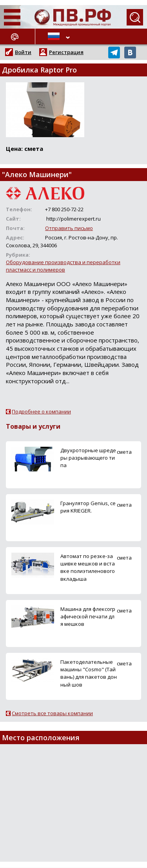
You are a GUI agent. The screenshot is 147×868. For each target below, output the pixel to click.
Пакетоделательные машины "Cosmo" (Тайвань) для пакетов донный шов (89, 673)
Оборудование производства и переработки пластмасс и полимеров (63, 266)
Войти (23, 52)
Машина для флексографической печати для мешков (88, 616)
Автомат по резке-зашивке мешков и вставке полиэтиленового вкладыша (88, 567)
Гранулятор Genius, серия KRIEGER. (88, 507)
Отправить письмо (69, 228)
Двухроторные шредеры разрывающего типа (88, 458)
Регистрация (66, 52)
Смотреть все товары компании (52, 713)
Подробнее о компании (41, 411)
